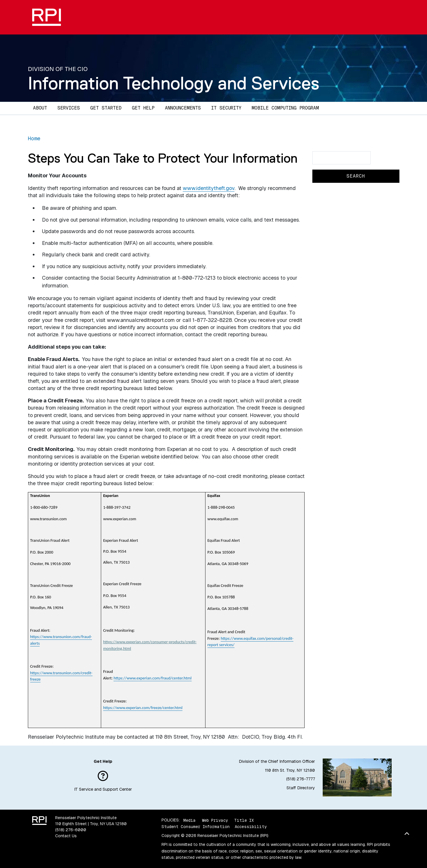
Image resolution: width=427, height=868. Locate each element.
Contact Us (66, 836)
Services (69, 108)
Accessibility (251, 827)
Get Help (143, 108)
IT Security (226, 108)
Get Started (106, 108)
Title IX (244, 820)
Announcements (183, 108)
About (40, 108)
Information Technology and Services (174, 83)
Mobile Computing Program (285, 108)
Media (190, 820)
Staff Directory (301, 788)
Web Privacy (215, 820)
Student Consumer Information (196, 827)
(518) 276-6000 (71, 830)
